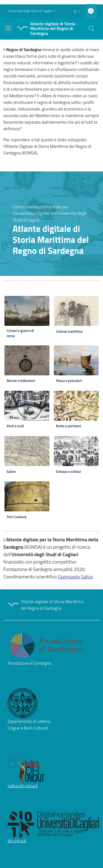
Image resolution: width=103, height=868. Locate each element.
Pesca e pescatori (69, 381)
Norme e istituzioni (21, 381)
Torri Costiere (17, 517)
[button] (33, 11)
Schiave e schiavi (69, 472)
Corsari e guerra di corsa (20, 333)
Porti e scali (15, 426)
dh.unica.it (17, 841)
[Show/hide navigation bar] (8, 28)
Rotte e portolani (69, 426)
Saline (11, 472)
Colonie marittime (69, 332)
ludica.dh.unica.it (23, 786)
